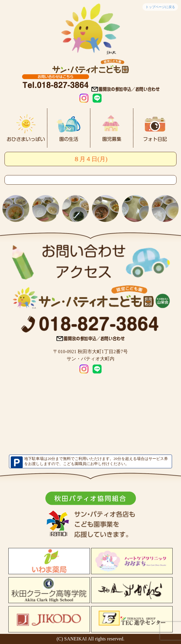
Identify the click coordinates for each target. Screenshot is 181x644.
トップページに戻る (160, 7)
